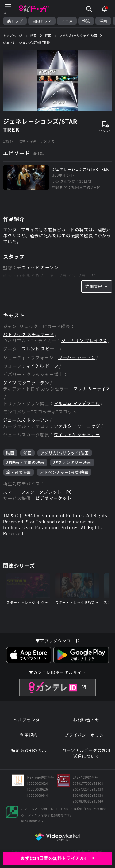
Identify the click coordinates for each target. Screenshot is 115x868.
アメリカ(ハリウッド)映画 (65, 453)
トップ (15, 21)
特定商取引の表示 (29, 750)
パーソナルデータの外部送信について (86, 753)
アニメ (67, 21)
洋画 (103, 21)
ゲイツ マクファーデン (26, 383)
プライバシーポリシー (86, 735)
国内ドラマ (42, 21)
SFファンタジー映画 (72, 462)
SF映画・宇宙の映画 (25, 462)
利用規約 (29, 735)
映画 (10, 453)
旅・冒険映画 (19, 472)
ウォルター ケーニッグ (77, 426)
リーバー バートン (77, 357)
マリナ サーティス (92, 389)
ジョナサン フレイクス (84, 340)
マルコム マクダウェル (77, 403)
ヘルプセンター (29, 720)
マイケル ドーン (42, 366)
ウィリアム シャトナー (77, 434)
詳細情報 (97, 286)
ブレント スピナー (40, 349)
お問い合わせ (86, 720)
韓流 (86, 21)
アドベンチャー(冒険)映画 (64, 472)
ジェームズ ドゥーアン (26, 420)
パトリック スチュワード (29, 334)
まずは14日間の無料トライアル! (57, 858)
